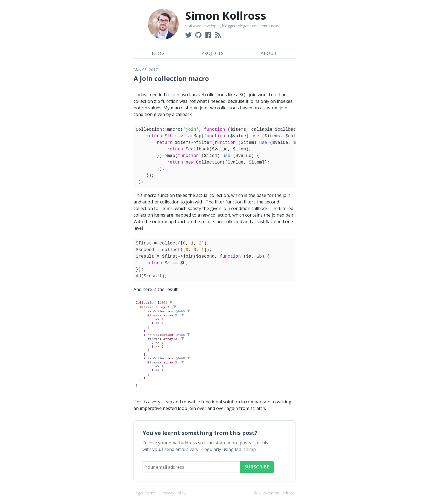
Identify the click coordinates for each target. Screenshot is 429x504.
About (269, 53)
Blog (158, 53)
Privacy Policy (173, 493)
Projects (213, 53)
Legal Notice (145, 493)
